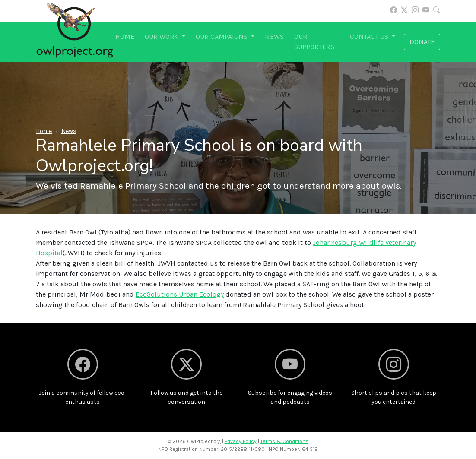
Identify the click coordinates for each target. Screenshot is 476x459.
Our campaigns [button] (222, 36)
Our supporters (314, 42)
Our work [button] (162, 36)
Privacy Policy (241, 441)
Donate (422, 42)
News (274, 36)
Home (125, 36)
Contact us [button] (370, 36)
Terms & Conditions (284, 441)
